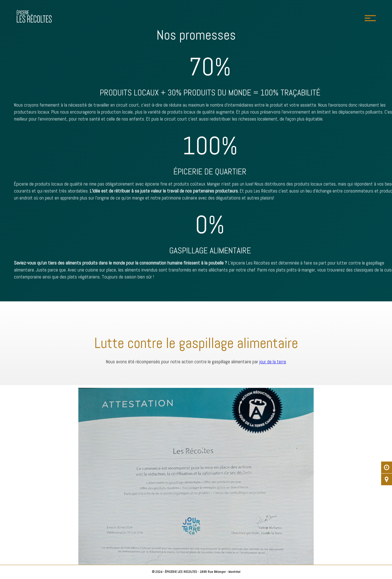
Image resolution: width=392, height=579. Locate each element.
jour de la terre (273, 362)
